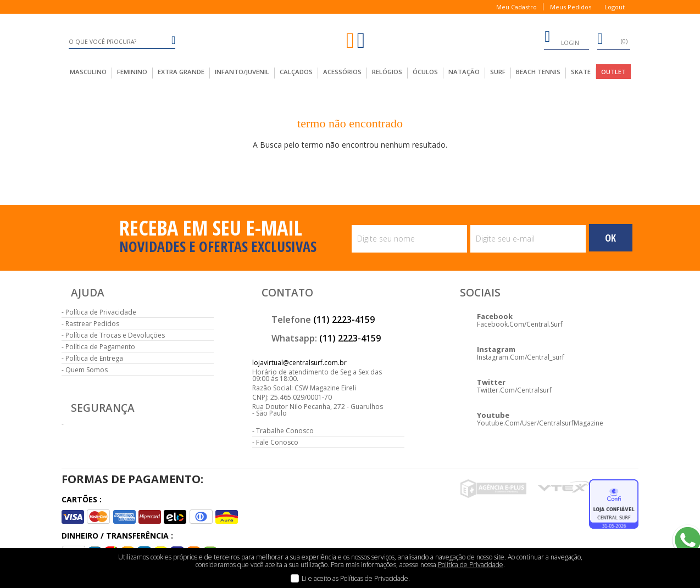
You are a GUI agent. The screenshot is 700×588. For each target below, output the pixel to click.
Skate (581, 72)
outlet (613, 72)
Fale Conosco (277, 442)
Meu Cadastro (516, 7)
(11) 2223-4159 (344, 320)
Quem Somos (87, 370)
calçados (296, 72)
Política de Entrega (94, 358)
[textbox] (122, 42)
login (562, 38)
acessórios (342, 72)
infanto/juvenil (242, 72)
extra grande (181, 72)
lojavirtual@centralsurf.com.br (299, 363)
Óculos (425, 72)
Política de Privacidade (101, 312)
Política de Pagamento (100, 347)
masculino (88, 72)
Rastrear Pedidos (92, 324)
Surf (498, 72)
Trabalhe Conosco (285, 431)
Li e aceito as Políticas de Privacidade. (356, 578)
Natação (464, 72)
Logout (615, 7)
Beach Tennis (538, 72)
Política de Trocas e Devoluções (115, 335)
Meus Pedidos (571, 7)
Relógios (387, 72)
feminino (132, 72)
